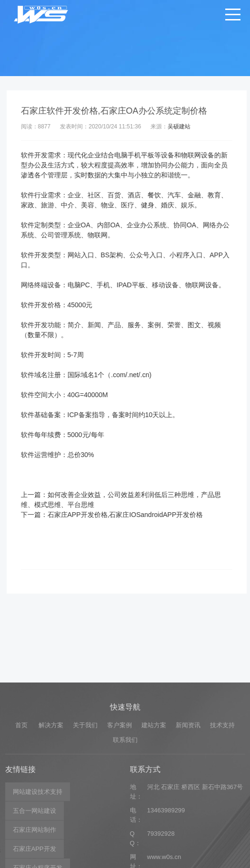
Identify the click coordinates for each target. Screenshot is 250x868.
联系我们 (125, 795)
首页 (21, 781)
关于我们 (85, 781)
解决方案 (51, 781)
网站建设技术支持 (38, 847)
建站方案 (154, 781)
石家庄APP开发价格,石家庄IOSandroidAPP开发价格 (131, 515)
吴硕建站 (185, 127)
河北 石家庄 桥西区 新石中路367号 (195, 843)
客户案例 (120, 781)
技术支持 (222, 781)
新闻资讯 (188, 781)
